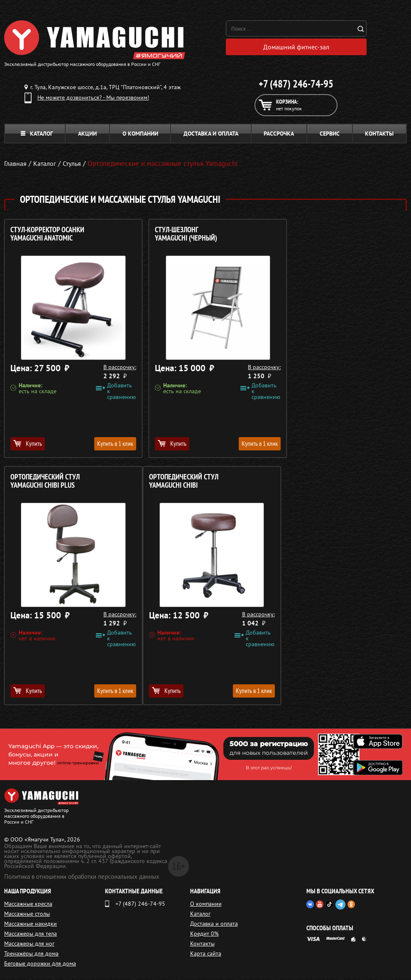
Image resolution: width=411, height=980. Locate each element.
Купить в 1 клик (107, 444)
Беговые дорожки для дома (40, 964)
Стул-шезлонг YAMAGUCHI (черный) (178, 235)
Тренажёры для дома (31, 954)
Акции (87, 134)
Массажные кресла (28, 905)
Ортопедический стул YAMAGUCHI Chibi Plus (318, 235)
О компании (140, 134)
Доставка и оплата (211, 134)
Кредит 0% (204, 934)
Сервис (330, 134)
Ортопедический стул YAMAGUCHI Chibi (45, 482)
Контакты (379, 134)
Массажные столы (27, 914)
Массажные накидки (31, 924)
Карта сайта (206, 954)
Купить (28, 444)
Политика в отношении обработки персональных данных (82, 877)
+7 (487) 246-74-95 (296, 85)
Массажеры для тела (31, 934)
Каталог (37, 134)
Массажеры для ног (29, 944)
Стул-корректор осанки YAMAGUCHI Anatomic (47, 235)
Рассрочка (279, 134)
